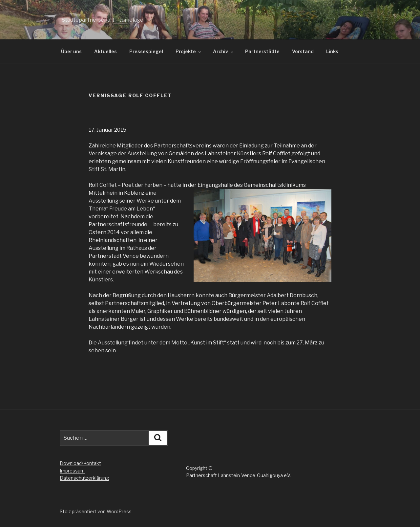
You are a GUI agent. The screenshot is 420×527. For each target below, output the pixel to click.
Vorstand (303, 51)
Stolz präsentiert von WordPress (96, 511)
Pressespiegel (146, 51)
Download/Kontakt (80, 463)
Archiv (224, 51)
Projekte (189, 51)
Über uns (71, 51)
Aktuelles (105, 51)
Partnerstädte (262, 51)
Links (332, 51)
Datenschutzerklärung (84, 478)
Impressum (72, 471)
